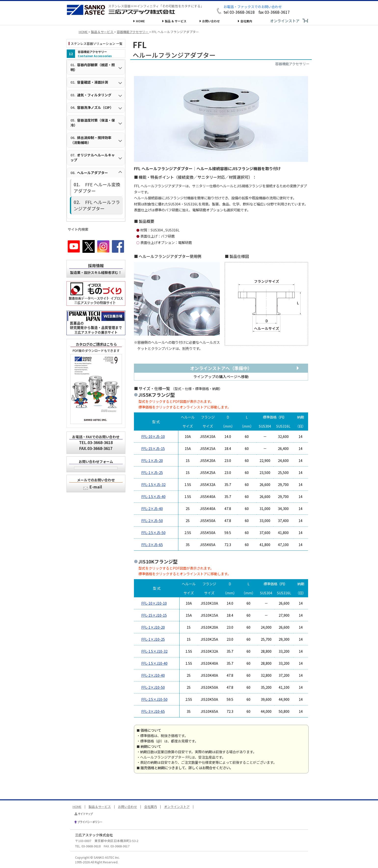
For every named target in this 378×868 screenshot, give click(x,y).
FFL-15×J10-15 (154, 615)
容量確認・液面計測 (92, 82)
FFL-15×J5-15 (153, 448)
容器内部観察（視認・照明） (93, 67)
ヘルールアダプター (92, 173)
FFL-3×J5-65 (152, 544)
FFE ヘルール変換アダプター (100, 183)
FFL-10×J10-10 (154, 603)
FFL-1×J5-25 (152, 472)
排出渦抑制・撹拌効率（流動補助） (91, 140)
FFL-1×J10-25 (153, 639)
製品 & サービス (176, 21)
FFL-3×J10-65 (153, 711)
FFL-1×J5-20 (152, 460)
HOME (140, 21)
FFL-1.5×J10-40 (154, 663)
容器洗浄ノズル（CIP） (95, 107)
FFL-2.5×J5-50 (153, 532)
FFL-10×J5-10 (153, 436)
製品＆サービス (100, 807)
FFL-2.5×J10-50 (154, 699)
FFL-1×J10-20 (153, 627)
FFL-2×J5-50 (152, 520)
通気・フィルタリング (94, 95)
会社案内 (246, 21)
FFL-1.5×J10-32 (154, 651)
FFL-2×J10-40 (153, 675)
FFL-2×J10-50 (153, 687)
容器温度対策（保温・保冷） (93, 123)
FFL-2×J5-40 (152, 508)
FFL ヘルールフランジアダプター (96, 194)
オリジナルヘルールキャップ (93, 157)
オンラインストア (285, 21)
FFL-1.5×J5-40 (153, 496)
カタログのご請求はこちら (96, 330)
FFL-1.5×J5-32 (153, 484)
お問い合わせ (211, 21)
